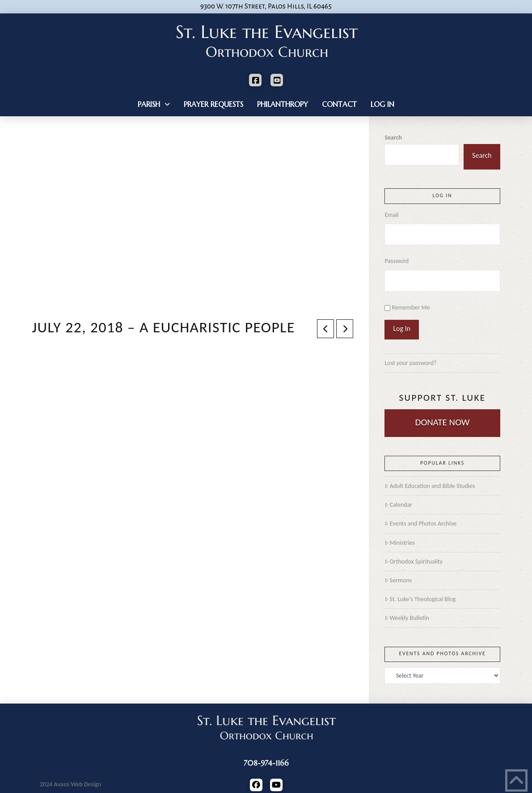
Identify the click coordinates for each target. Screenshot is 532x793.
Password (397, 261)
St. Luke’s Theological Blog (420, 599)
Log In (402, 329)
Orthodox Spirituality (414, 562)
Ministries (399, 543)
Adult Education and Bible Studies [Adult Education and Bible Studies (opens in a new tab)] (430, 486)
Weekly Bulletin (407, 618)
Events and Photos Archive (420, 524)
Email (391, 215)
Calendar (398, 505)
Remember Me (411, 307)
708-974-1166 (266, 763)
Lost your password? (410, 363)
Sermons (398, 580)
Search (393, 138)
